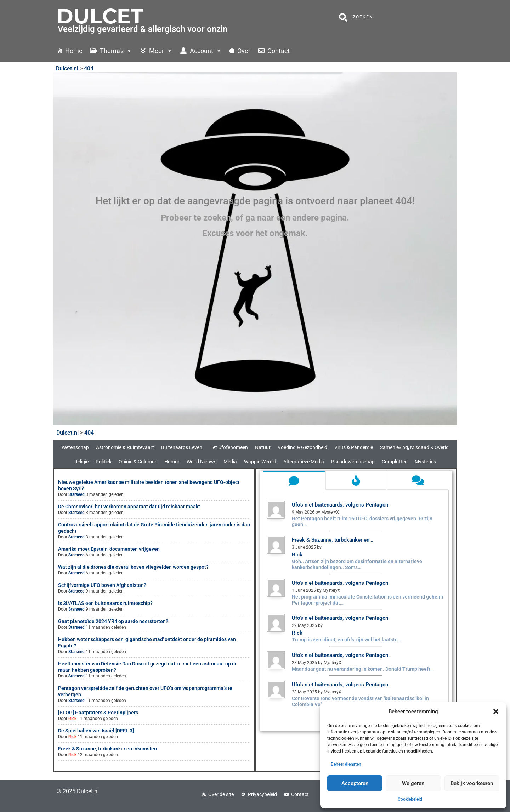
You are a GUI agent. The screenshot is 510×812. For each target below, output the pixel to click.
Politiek (104, 462)
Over (244, 51)
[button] (496, 711)
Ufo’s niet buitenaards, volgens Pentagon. (341, 505)
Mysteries (425, 462)
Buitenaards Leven (182, 447)
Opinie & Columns (138, 462)
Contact (279, 51)
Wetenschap (75, 447)
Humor (172, 462)
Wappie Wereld (260, 462)
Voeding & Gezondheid (302, 447)
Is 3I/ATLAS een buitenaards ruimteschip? (105, 603)
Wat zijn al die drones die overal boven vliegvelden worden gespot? (133, 567)
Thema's (116, 51)
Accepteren (355, 783)
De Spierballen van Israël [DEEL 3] (96, 731)
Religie (81, 462)
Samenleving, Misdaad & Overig (414, 447)
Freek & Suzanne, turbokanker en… (333, 540)
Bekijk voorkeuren (472, 783)
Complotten (395, 462)
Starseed (76, 494)
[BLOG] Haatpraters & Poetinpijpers (98, 713)
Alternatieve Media (304, 462)
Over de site (221, 794)
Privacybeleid (262, 794)
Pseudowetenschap (353, 462)
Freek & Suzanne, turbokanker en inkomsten (107, 749)
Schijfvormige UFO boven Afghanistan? (102, 585)
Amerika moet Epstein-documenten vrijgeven (109, 549)
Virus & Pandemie (354, 447)
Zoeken (356, 17)
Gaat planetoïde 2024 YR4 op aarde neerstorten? (113, 621)
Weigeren (413, 783)
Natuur (263, 447)
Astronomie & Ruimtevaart (125, 447)
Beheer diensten (346, 764)
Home (74, 51)
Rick (72, 719)
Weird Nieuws (202, 462)
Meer (161, 51)
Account (206, 51)
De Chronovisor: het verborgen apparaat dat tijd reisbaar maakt (129, 507)
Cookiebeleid (410, 799)
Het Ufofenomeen (229, 447)
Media (230, 462)
